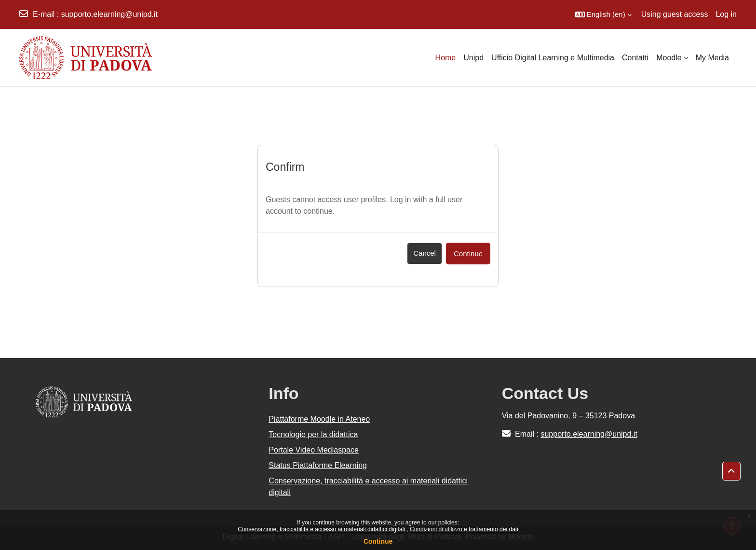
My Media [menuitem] (712, 58)
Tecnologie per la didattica (313, 434)
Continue (378, 541)
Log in (726, 14)
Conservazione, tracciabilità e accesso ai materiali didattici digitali (322, 529)
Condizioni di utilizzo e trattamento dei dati (464, 529)
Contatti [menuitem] (635, 58)
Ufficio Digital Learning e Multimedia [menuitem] (553, 58)
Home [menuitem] (446, 58)
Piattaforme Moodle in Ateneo (319, 419)
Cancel (425, 253)
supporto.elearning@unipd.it (109, 14)
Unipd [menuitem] (473, 58)
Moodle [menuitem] (669, 58)
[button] (603, 14)
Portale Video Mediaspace (314, 450)
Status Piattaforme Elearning (318, 465)
